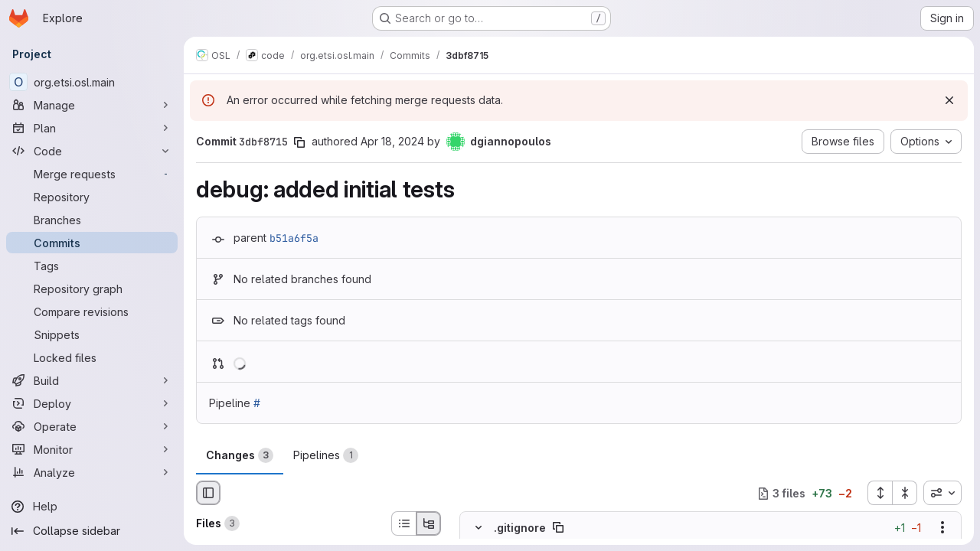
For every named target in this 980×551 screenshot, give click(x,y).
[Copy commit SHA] (299, 142)
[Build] (92, 380)
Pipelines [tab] (326, 455)
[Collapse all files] (905, 493)
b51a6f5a (294, 238)
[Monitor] (92, 449)
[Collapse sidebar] (92, 531)
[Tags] (92, 266)
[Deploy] (92, 403)
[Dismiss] (949, 100)
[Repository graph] (92, 289)
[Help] (92, 507)
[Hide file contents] (479, 528)
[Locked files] (92, 357)
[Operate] (92, 426)
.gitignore (520, 528)
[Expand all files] (880, 493)
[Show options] (942, 528)
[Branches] (92, 220)
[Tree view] (429, 523)
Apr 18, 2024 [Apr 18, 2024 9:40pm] (392, 141)
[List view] (403, 523)
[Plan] (92, 128)
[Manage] (92, 105)
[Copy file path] (558, 528)
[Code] (92, 151)
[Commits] (92, 243)
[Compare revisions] (92, 311)
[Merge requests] (92, 174)
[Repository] (92, 197)
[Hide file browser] (208, 493)
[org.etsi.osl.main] (92, 82)
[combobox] (942, 493)
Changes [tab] (240, 455)
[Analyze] (92, 472)
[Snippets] (92, 334)
